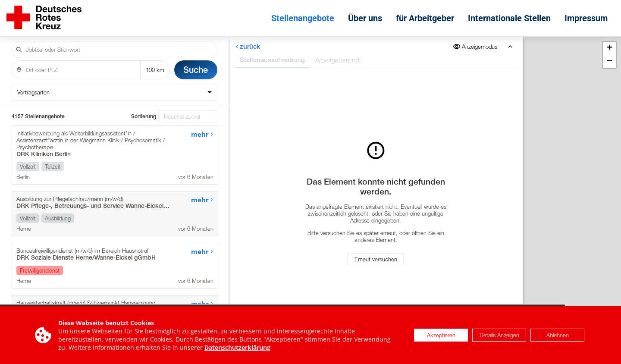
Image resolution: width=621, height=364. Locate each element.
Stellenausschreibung (272, 60)
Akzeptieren (441, 337)
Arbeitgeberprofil (339, 60)
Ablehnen (558, 337)
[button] (609, 49)
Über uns (365, 18)
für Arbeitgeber (425, 18)
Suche (196, 70)
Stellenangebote (303, 18)
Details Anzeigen (499, 337)
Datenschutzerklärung (237, 349)
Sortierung (144, 116)
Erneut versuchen (376, 259)
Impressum (586, 18)
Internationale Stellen (509, 18)
